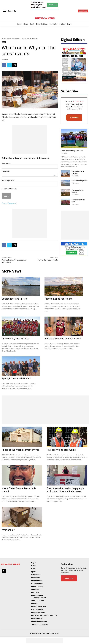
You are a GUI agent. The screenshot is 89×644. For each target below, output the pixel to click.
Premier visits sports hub (72, 151)
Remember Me (9, 189)
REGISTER (53, 5)
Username (6, 163)
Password (6, 171)
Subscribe (74, 118)
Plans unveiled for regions (59, 299)
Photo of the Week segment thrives (20, 450)
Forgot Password (9, 203)
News (9, 39)
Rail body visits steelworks (61, 450)
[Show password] (54, 175)
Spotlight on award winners (16, 378)
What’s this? (8, 530)
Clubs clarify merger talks (15, 339)
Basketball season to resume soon (63, 339)
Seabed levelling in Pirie (80, 181)
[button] (12, 11)
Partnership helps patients (48, 260)
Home (4, 39)
